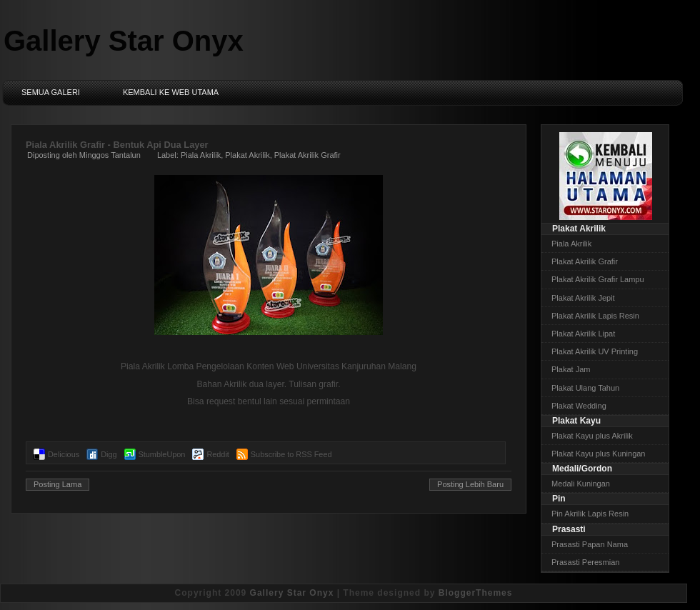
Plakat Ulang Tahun (585, 388)
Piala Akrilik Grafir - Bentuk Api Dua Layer (117, 145)
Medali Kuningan (581, 484)
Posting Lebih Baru (470, 484)
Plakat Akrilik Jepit (583, 298)
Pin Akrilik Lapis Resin (590, 514)
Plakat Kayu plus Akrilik (592, 436)
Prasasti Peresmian (585, 562)
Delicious (64, 454)
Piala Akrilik (201, 155)
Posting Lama (57, 484)
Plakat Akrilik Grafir (307, 155)
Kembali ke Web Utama (171, 92)
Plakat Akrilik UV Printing (595, 351)
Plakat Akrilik (247, 155)
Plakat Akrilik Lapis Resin (595, 316)
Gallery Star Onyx (124, 41)
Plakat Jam (571, 369)
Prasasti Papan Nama (590, 544)
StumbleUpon (162, 454)
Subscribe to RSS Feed (291, 454)
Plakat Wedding (579, 406)
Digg (109, 454)
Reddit (217, 454)
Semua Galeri (51, 92)
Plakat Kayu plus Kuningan (598, 454)
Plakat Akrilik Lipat (583, 334)
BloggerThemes (476, 593)
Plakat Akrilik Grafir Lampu (598, 279)
